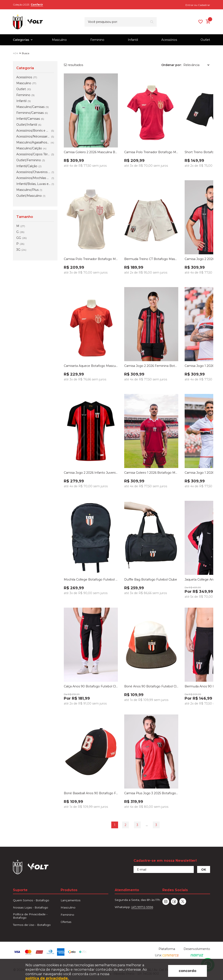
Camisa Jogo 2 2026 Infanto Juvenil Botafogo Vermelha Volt (91, 473)
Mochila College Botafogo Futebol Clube (91, 579)
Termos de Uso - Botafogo (32, 925)
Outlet (205, 40)
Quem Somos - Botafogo (31, 900)
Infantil (133, 40)
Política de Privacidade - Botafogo (30, 916)
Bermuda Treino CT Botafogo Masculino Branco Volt (151, 259)
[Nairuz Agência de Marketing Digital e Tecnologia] (197, 955)
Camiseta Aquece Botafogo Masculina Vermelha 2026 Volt (91, 366)
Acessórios (169, 40)
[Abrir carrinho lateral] (208, 21)
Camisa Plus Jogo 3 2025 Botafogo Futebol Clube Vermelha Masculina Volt (151, 793)
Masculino (59, 40)
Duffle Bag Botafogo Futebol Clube (151, 579)
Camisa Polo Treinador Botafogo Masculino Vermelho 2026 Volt (151, 152)
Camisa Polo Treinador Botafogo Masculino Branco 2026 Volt (91, 259)
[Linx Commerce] (167, 955)
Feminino (97, 40)
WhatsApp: (134, 907)
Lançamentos (70, 900)
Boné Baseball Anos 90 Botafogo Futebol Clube (91, 793)
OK (204, 870)
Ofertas (66, 922)
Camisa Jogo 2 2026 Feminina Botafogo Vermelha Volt (151, 366)
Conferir (37, 5)
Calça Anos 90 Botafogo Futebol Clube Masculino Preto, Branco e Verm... (91, 686)
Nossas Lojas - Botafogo (31, 907)
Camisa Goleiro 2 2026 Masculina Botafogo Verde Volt (91, 152)
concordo (187, 971)
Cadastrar (204, 5)
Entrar (190, 5)
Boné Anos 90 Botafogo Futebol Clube (151, 686)
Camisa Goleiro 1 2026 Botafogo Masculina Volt (151, 473)
